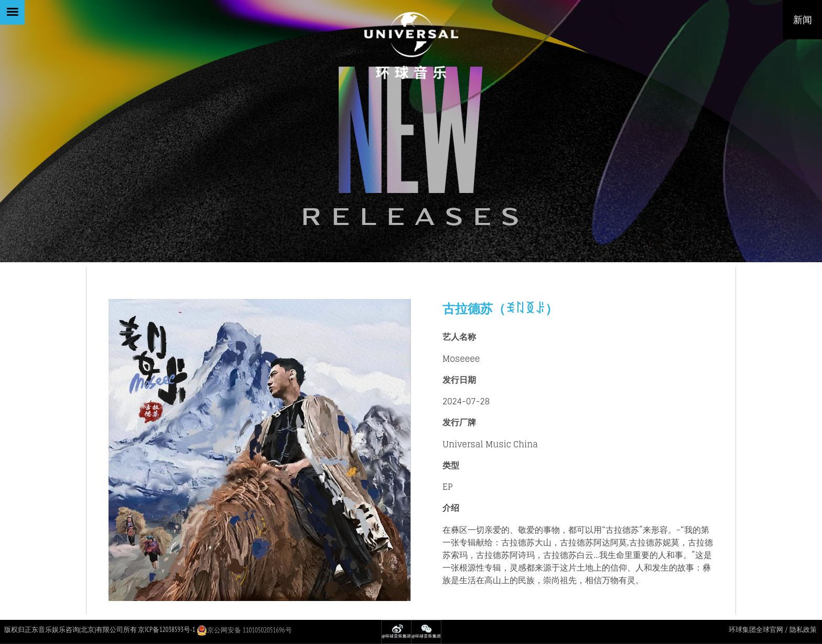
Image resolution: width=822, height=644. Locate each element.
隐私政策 (803, 630)
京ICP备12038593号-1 (166, 630)
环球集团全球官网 (756, 630)
